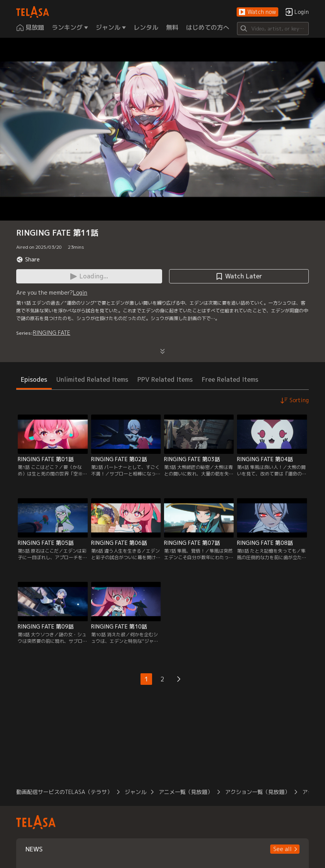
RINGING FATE (52, 333)
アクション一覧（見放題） (257, 792)
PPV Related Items (165, 379)
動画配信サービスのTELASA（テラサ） (64, 792)
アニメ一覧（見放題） (186, 792)
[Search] (273, 29)
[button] (257, 12)
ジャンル (135, 792)
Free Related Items (230, 379)
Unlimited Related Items (92, 379)
